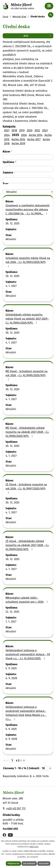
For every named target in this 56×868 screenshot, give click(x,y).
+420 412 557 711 (16, 809)
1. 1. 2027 (11, 622)
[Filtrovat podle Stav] (28, 192)
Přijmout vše (13, 863)
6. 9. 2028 (11, 678)
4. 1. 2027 (11, 286)
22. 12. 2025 (12, 612)
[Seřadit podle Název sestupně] (12, 151)
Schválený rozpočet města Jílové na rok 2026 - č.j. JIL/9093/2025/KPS (28, 262)
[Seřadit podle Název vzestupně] (12, 150)
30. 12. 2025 (12, 223)
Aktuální (11, 239)
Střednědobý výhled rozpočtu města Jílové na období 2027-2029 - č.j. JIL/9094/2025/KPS (27, 319)
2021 (7, 130)
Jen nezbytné (29, 863)
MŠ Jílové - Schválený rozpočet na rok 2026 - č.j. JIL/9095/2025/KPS (27, 375)
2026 (24, 135)
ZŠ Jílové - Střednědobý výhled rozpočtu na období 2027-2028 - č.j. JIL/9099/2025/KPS (27, 545)
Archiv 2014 (36, 135)
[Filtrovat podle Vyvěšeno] (28, 169)
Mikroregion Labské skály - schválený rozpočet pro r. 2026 (27, 600)
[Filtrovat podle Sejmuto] (28, 180)
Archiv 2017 (34, 139)
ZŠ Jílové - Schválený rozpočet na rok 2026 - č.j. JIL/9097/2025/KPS (26, 488)
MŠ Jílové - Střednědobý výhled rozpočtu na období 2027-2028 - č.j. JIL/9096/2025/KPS (27, 432)
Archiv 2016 (18, 139)
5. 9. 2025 (11, 668)
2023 (45, 130)
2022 (37, 130)
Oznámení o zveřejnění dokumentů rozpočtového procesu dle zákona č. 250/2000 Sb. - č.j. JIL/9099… (27, 210)
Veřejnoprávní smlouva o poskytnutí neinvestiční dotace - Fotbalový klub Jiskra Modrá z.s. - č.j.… (26, 713)
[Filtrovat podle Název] (28, 157)
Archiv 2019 (18, 143)
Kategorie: (9, 126)
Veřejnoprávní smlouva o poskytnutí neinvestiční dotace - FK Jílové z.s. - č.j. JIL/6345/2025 (28, 654)
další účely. (34, 847)
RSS (38, 36)
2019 (22, 130)
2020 (30, 130)
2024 (7, 135)
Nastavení (44, 863)
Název (6, 152)
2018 (14, 130)
